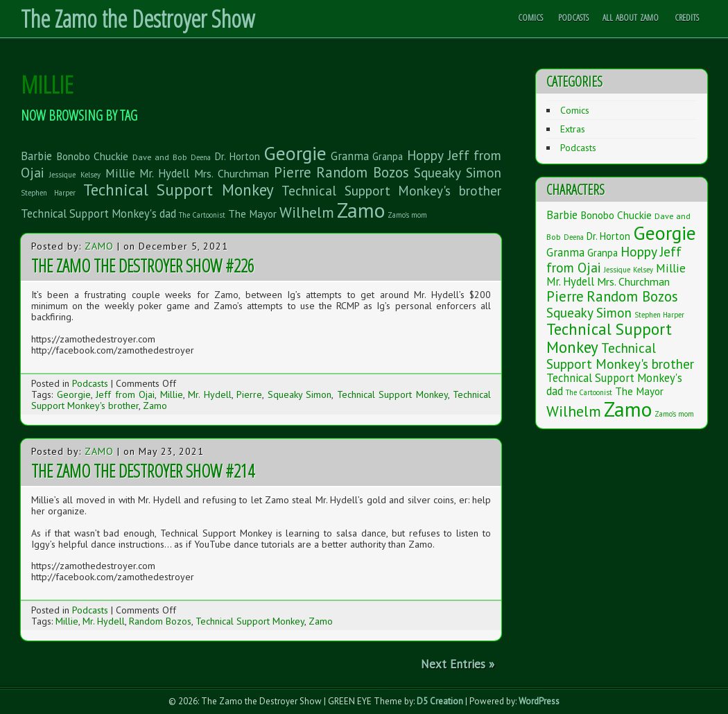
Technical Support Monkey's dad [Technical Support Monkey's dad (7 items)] (98, 214)
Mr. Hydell (210, 394)
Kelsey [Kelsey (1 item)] (90, 175)
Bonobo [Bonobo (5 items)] (73, 156)
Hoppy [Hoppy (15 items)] (425, 155)
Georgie (74, 394)
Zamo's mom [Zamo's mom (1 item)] (407, 215)
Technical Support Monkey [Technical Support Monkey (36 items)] (179, 190)
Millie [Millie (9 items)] (120, 173)
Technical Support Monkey (392, 394)
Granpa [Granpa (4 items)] (388, 156)
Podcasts (573, 17)
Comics (530, 17)
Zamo (99, 246)
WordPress (539, 701)
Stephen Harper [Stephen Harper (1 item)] (48, 193)
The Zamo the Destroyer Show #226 (143, 265)
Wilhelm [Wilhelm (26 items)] (307, 212)
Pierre (249, 394)
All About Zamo (631, 17)
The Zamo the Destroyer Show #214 (143, 471)
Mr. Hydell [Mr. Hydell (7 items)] (164, 173)
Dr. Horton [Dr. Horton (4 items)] (237, 156)
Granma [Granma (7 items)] (350, 156)
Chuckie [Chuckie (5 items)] (111, 156)
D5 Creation (440, 701)
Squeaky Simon (300, 394)
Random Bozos (160, 621)
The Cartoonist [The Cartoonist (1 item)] (202, 215)
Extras (573, 129)
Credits (687, 17)
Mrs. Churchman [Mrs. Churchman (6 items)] (232, 173)
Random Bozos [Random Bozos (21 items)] (363, 172)
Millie (172, 394)
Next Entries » (458, 664)
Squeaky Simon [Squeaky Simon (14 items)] (458, 172)
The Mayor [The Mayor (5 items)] (252, 214)
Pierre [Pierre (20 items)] (293, 172)
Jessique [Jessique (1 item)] (62, 175)
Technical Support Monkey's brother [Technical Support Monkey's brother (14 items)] (391, 190)
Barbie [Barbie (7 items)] (36, 156)
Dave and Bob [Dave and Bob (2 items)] (160, 157)
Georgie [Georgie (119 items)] (295, 153)
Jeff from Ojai (125, 394)
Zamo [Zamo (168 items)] (361, 210)
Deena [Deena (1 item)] (201, 157)
